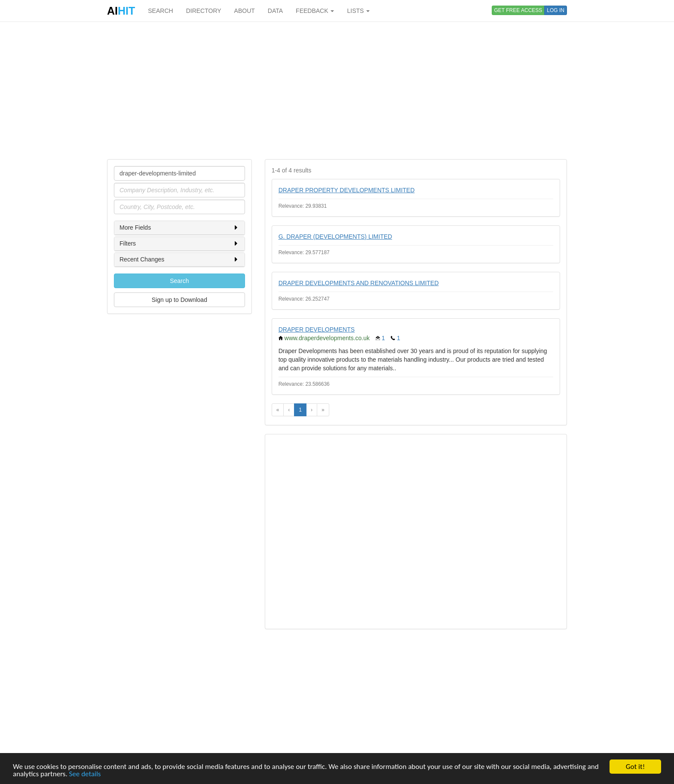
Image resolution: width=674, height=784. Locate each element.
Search (179, 281)
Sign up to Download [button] (179, 300)
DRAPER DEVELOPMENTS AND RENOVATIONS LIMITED (359, 283)
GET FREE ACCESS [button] (518, 10)
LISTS (358, 11)
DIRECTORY (204, 11)
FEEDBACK (315, 11)
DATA (275, 11)
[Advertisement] (337, 90)
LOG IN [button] (556, 10)
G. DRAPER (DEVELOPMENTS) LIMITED (335, 237)
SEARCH (160, 11)
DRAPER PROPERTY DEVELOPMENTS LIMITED (347, 190)
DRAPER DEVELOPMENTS (317, 329)
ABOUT (245, 11)
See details (85, 774)
